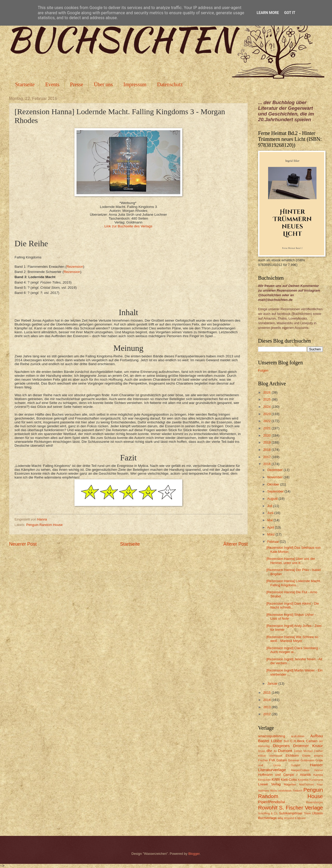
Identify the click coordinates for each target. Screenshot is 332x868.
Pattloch (297, 791)
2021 (267, 428)
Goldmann (307, 760)
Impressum (135, 84)
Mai (270, 520)
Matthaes (264, 791)
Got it (290, 13)
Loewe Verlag (269, 784)
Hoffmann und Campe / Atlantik (284, 775)
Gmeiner (294, 760)
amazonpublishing (272, 736)
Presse (77, 84)
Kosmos (303, 780)
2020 (267, 435)
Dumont (285, 751)
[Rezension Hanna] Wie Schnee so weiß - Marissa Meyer (292, 639)
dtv (269, 751)
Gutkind (296, 765)
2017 (267, 457)
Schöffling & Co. (268, 813)
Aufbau (317, 736)
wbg (280, 818)
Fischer (263, 760)
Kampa (318, 775)
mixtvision (285, 791)
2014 (267, 700)
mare (320, 784)
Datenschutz (170, 84)
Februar (274, 542)
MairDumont (307, 784)
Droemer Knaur (308, 746)
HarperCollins (300, 770)
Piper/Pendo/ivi (272, 802)
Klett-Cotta (289, 780)
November (275, 477)
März (271, 534)
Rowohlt (268, 808)
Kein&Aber (264, 780)
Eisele (306, 756)
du (275, 751)
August (273, 499)
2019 (267, 442)
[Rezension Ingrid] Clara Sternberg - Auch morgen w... (293, 650)
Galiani (282, 760)
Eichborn (292, 755)
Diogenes (281, 746)
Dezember (275, 470)
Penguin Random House (44, 525)
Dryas (262, 751)
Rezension (75, 267)
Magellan (290, 784)
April (271, 527)
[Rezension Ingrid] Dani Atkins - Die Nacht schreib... (293, 605)
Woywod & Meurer (295, 818)
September (276, 491)
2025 (267, 399)
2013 (267, 707)
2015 (267, 693)
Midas (274, 791)
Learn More (268, 13)
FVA (272, 760)
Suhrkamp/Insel (291, 813)
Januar (273, 683)
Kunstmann (316, 780)
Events (52, 84)
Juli (270, 506)
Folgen (263, 370)
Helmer (319, 770)
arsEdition (298, 736)
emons (318, 756)
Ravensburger (314, 802)
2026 (267, 392)
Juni (271, 513)
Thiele (307, 813)
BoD (286, 741)
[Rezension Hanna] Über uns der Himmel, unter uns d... (291, 561)
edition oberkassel (270, 756)
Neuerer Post (23, 544)
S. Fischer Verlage (301, 808)
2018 (267, 450)
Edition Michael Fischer (308, 751)
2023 (267, 414)
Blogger (194, 854)
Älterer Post (236, 544)
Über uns (103, 84)
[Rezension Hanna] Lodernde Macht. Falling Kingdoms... (294, 583)
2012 (267, 714)
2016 (267, 464)
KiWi (276, 779)
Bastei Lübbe (270, 741)
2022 (267, 421)
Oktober (274, 484)
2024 (267, 407)
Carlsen (312, 741)
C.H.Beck (297, 741)
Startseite (25, 84)
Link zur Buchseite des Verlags (129, 226)
